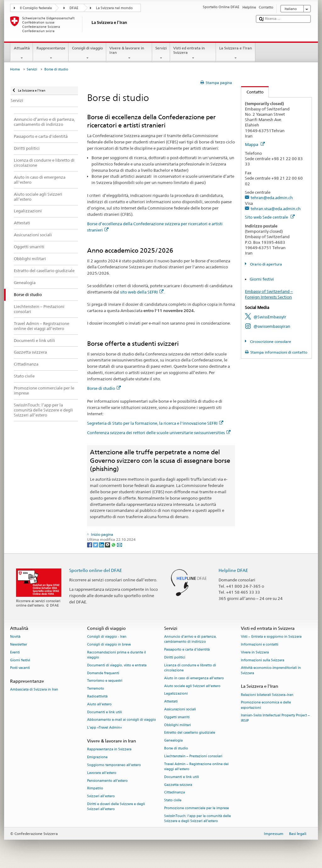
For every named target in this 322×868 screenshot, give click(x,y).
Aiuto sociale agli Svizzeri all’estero (192, 686)
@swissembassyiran (272, 326)
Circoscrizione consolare (270, 342)
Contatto (252, 92)
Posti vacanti (20, 668)
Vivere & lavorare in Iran (129, 53)
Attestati (171, 702)
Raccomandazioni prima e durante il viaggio (117, 655)
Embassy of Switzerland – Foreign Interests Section (269, 294)
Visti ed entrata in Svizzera (193, 53)
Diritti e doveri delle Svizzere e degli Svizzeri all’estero (116, 806)
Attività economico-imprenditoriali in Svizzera (271, 671)
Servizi (161, 53)
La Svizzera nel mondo (114, 8)
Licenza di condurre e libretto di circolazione (190, 668)
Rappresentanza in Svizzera (109, 750)
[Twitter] (96, 544)
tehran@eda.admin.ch (272, 198)
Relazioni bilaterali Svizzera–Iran (267, 695)
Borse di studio (104, 388)
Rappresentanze (51, 53)
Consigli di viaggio (87, 53)
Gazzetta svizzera (178, 785)
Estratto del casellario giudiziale (190, 733)
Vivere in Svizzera (255, 652)
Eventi (15, 652)
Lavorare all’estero (102, 773)
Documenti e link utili (105, 712)
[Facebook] (90, 544)
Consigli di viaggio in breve (109, 644)
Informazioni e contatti (260, 644)
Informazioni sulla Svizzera (263, 660)
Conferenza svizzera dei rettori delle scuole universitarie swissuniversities (159, 433)
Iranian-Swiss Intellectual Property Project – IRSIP (275, 718)
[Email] (119, 544)
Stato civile (173, 801)
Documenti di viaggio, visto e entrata (117, 665)
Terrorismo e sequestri (105, 681)
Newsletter (19, 644)
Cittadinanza (175, 793)
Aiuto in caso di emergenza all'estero (194, 678)
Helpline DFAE (233, 570)
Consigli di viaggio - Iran (107, 637)
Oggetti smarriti (177, 717)
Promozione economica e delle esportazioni (266, 705)
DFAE (74, 8)
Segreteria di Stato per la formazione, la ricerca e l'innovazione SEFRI (155, 423)
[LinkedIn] (102, 544)
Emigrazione (97, 757)
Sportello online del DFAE (96, 570)
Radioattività (97, 696)
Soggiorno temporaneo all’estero (114, 765)
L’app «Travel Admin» (105, 728)
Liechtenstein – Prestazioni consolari (193, 756)
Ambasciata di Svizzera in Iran (34, 690)
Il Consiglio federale (36, 8)
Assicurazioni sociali (180, 709)
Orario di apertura (266, 264)
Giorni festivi (262, 279)
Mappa (255, 144)
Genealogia (173, 741)
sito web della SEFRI (142, 292)
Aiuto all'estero (99, 704)
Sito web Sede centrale (270, 217)
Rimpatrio (95, 789)
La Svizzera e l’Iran (236, 53)
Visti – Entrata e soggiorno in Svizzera (271, 637)
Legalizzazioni (176, 694)
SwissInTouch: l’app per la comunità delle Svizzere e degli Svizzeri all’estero (197, 818)
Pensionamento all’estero (107, 781)
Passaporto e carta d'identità (187, 650)
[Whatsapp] (114, 544)
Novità (15, 637)
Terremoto (96, 689)
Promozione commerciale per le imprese (197, 808)
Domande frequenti (103, 673)
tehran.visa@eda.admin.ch (276, 209)
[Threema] (108, 544)
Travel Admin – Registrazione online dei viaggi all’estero (196, 767)
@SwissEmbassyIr (270, 317)
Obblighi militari (178, 725)
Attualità (22, 53)
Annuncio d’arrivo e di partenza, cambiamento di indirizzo (190, 639)
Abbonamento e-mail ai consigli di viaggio (122, 720)
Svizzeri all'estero (101, 796)
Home (15, 69)
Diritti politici (175, 657)
